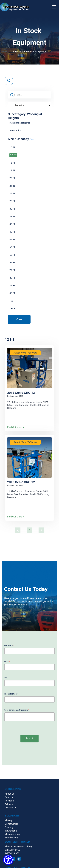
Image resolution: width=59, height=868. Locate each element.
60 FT (12, 247)
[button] (29, 4)
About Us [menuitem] (10, 794)
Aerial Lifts (15, 131)
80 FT (12, 278)
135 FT (13, 309)
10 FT (12, 147)
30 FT (12, 209)
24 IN (12, 186)
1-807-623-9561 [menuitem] (13, 853)
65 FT (12, 263)
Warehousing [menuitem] (12, 838)
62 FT (12, 255)
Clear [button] (32, 139)
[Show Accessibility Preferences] (8, 860)
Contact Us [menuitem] (11, 808)
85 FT (12, 286)
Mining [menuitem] (8, 820)
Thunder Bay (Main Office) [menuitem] (18, 847)
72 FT (12, 270)
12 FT (13, 155)
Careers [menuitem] (9, 797)
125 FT (13, 301)
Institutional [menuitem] (11, 831)
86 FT (12, 293)
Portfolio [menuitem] (9, 801)
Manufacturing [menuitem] (12, 834)
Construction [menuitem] (12, 824)
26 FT (12, 201)
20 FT (12, 178)
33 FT (12, 224)
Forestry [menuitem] (9, 827)
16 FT (12, 163)
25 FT (12, 194)
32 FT (12, 217)
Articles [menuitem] (9, 804)
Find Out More (16, 427)
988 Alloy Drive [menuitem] (13, 850)
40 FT (12, 232)
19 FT (12, 170)
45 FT (12, 240)
